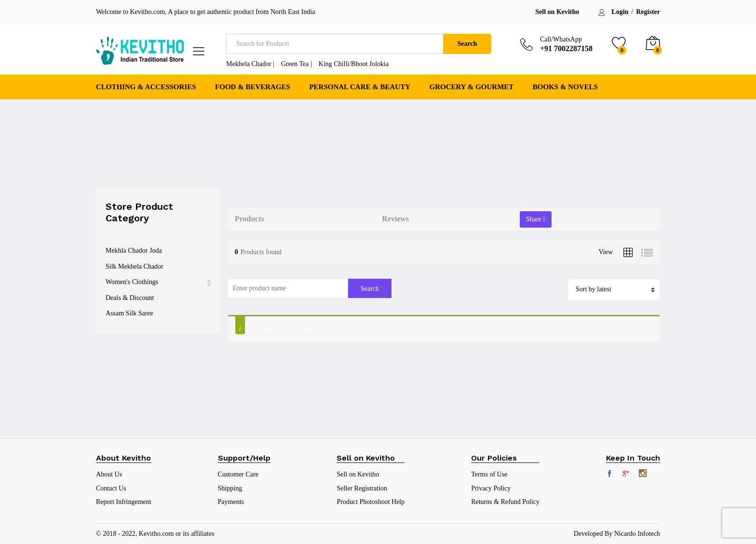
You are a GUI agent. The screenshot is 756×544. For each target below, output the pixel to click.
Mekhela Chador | (250, 64)
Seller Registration (362, 488)
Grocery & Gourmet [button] (472, 87)
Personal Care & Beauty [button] (360, 87)
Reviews (395, 219)
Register (648, 12)
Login (620, 12)
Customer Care (238, 474)
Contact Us (111, 488)
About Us (109, 474)
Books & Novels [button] (565, 87)
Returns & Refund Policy (505, 502)
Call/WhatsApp (561, 39)
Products (250, 219)
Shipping (230, 488)
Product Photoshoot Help (371, 502)
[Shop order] (614, 289)
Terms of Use (489, 474)
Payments (231, 502)
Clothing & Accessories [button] (146, 87)
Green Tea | (297, 64)
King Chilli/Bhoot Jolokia (354, 64)
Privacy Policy (491, 488)
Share (536, 219)
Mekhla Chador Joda (134, 251)
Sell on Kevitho (557, 12)
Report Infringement (124, 502)
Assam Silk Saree (129, 313)
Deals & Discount (130, 298)
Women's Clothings (132, 282)
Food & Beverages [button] (253, 87)
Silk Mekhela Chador (135, 266)
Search (467, 44)
